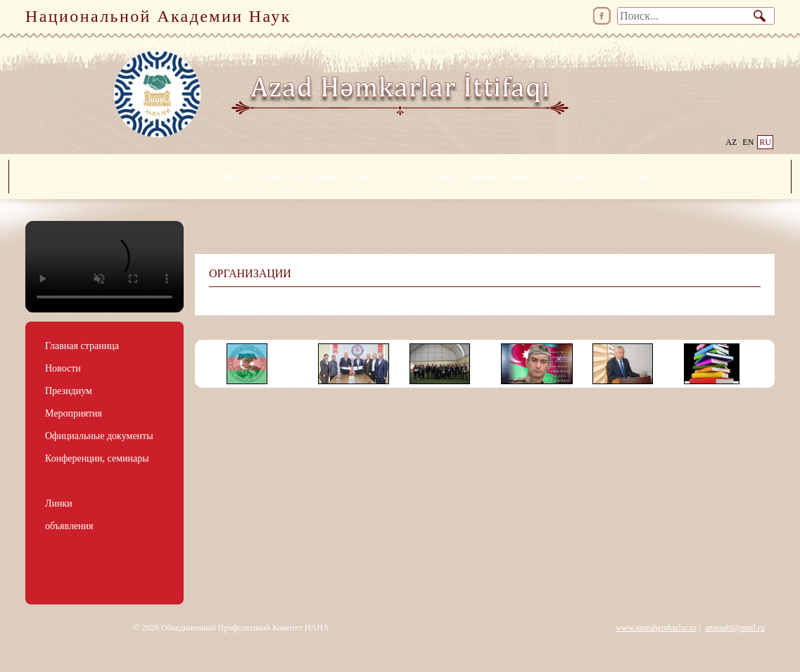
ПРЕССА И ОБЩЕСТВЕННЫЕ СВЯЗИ (461, 177)
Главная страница (82, 346)
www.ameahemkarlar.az (656, 628)
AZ (731, 142)
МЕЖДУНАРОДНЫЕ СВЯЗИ (314, 177)
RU (765, 142)
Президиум (69, 391)
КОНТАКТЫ (628, 177)
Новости (63, 368)
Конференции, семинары (97, 458)
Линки (59, 503)
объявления (69, 526)
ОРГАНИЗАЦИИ (208, 177)
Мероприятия (74, 413)
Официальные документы (99, 436)
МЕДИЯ (568, 177)
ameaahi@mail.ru (735, 628)
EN (748, 142)
